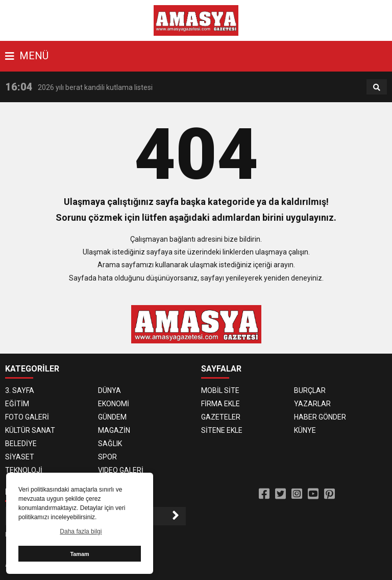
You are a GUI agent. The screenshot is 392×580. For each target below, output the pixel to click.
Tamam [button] (79, 554)
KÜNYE (305, 430)
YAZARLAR (312, 404)
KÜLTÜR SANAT (30, 430)
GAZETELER (221, 417)
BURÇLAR (310, 390)
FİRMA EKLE (220, 404)
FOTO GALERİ (27, 417)
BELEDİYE (21, 444)
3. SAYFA (20, 390)
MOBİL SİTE (220, 390)
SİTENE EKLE (222, 430)
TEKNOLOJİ (24, 470)
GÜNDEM (112, 417)
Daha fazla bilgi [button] (81, 531)
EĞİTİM (17, 404)
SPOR (107, 457)
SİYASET (20, 457)
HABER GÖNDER (320, 417)
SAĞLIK (110, 444)
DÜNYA (109, 390)
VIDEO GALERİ (121, 470)
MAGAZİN (114, 430)
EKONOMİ (114, 404)
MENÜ (27, 56)
